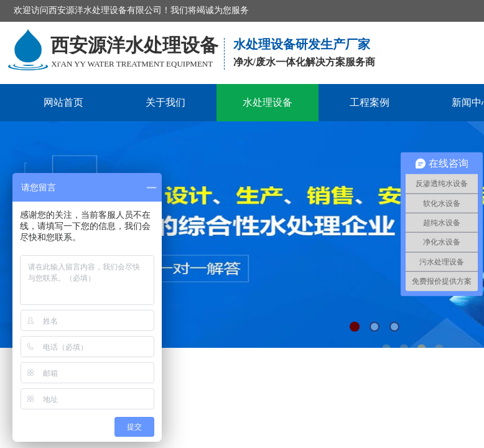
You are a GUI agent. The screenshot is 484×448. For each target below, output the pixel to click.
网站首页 (63, 102)
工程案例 (370, 102)
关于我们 (165, 102)
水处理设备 (268, 102)
